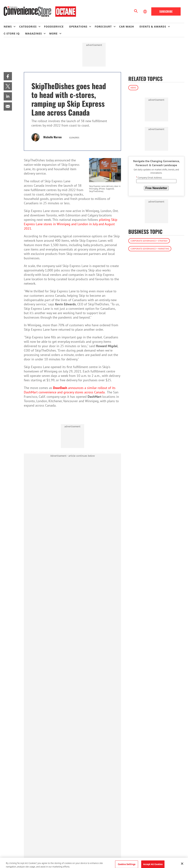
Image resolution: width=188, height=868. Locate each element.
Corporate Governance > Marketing (150, 249)
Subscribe (166, 11)
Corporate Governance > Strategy (149, 241)
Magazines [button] (34, 33)
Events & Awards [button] (153, 27)
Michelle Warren (53, 137)
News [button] (8, 27)
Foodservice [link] (54, 27)
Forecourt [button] (103, 27)
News (133, 88)
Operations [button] (78, 27)
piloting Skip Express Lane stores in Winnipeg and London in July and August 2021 (71, 224)
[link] (8, 76)
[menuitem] (11, 27)
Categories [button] (28, 27)
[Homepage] (40, 12)
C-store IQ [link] (12, 33)
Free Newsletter (156, 188)
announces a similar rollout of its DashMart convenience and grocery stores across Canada (70, 390)
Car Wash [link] (127, 27)
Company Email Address (149, 178)
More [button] (53, 33)
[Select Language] (145, 12)
